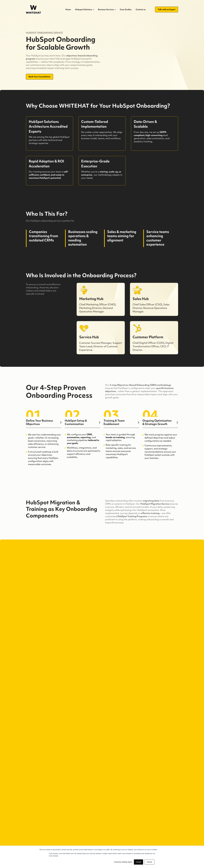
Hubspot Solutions (84, 9)
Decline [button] (149, 862)
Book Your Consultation (39, 77)
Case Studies (126, 9)
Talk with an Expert (167, 9)
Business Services (106, 9)
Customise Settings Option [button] (123, 862)
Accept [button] (138, 862)
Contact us (141, 9)
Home (68, 9)
